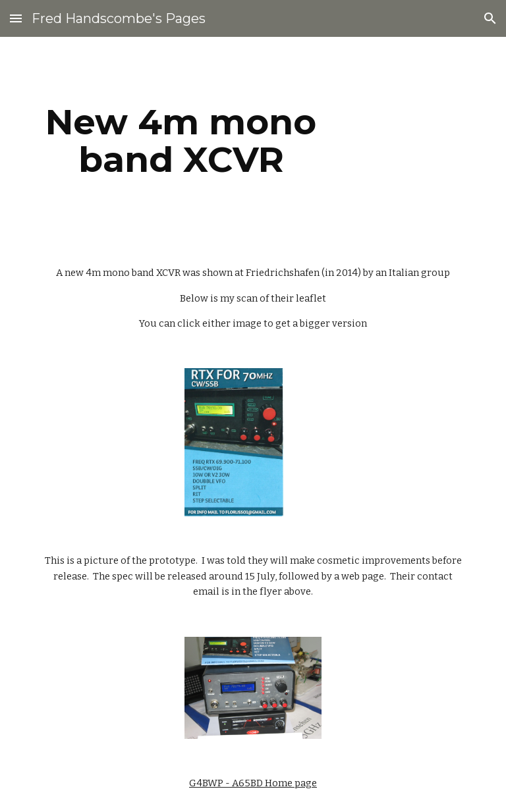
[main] (181, 141)
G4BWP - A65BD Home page (253, 783)
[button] (16, 18)
